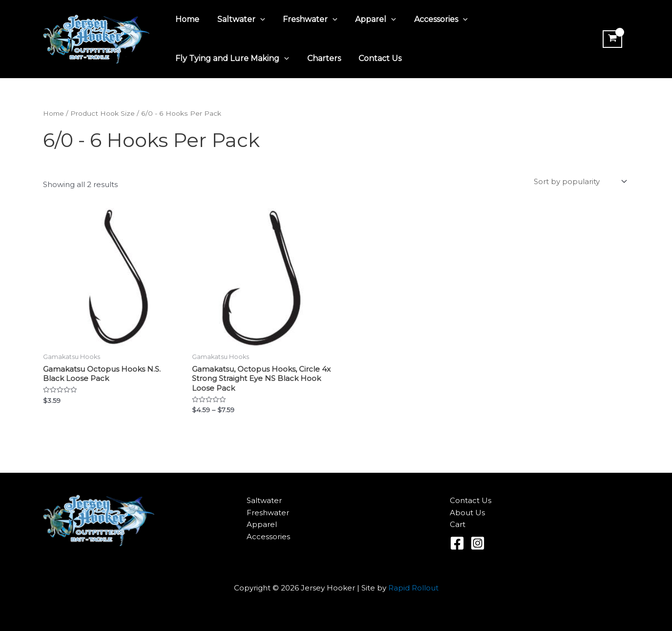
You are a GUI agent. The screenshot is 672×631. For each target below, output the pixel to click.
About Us (467, 513)
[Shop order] (579, 182)
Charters (321, 58)
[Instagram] (478, 543)
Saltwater (238, 20)
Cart (458, 525)
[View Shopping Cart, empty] (611, 39)
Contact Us (375, 58)
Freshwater (305, 20)
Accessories (431, 20)
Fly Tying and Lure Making (231, 59)
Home (186, 19)
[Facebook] (457, 543)
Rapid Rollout (413, 588)
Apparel (368, 20)
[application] (257, 20)
